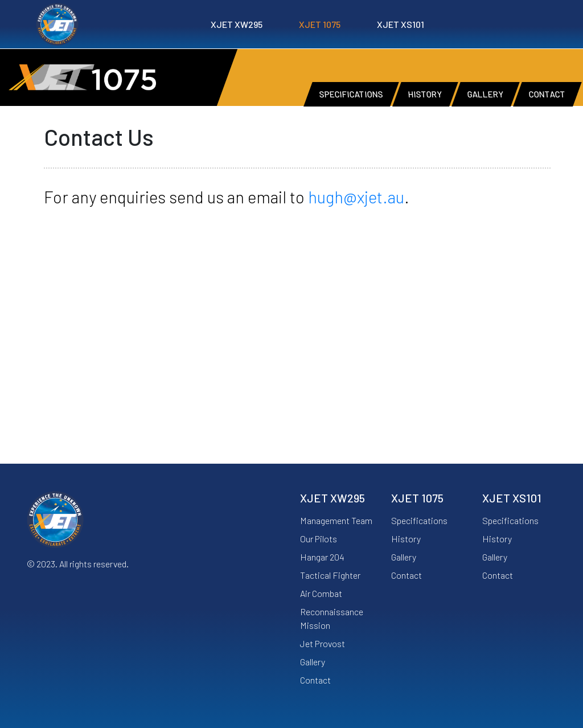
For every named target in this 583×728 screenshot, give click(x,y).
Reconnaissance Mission (332, 618)
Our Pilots (319, 539)
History (406, 539)
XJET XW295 (237, 24)
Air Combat (321, 593)
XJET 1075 (320, 24)
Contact (315, 680)
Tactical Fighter (330, 575)
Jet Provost (323, 643)
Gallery (313, 662)
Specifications (419, 520)
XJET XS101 (401, 24)
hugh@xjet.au (356, 197)
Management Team (336, 520)
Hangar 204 (322, 557)
